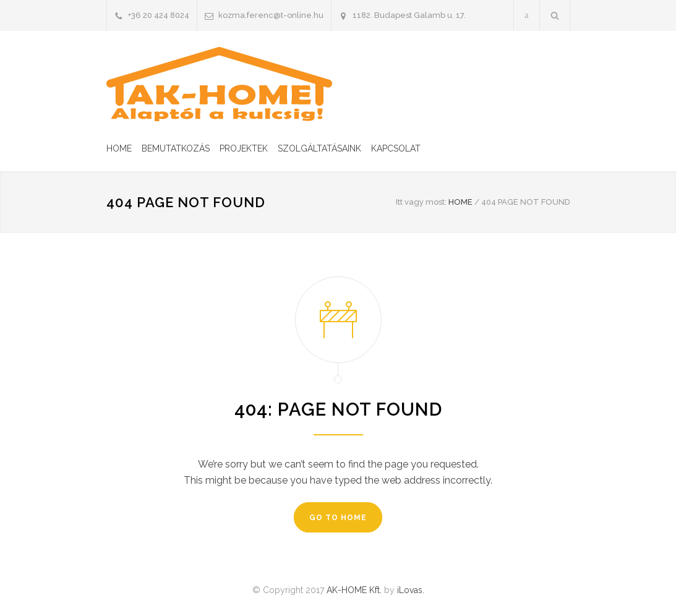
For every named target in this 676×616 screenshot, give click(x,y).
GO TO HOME (338, 518)
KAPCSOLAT (396, 148)
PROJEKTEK (244, 148)
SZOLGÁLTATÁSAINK (319, 148)
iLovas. (411, 590)
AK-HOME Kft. (354, 590)
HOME (119, 148)
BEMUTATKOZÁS (176, 148)
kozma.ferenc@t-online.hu (271, 15)
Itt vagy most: (421, 202)
